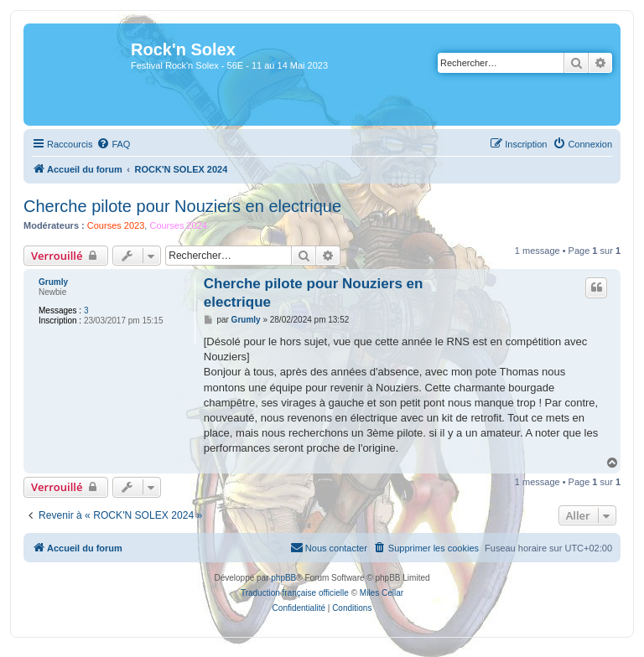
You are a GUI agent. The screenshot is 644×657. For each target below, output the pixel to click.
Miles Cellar (382, 593)
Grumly (53, 282)
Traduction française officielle (295, 593)
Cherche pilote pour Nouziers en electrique (182, 206)
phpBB (283, 578)
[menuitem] (113, 144)
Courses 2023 (116, 225)
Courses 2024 (178, 225)
